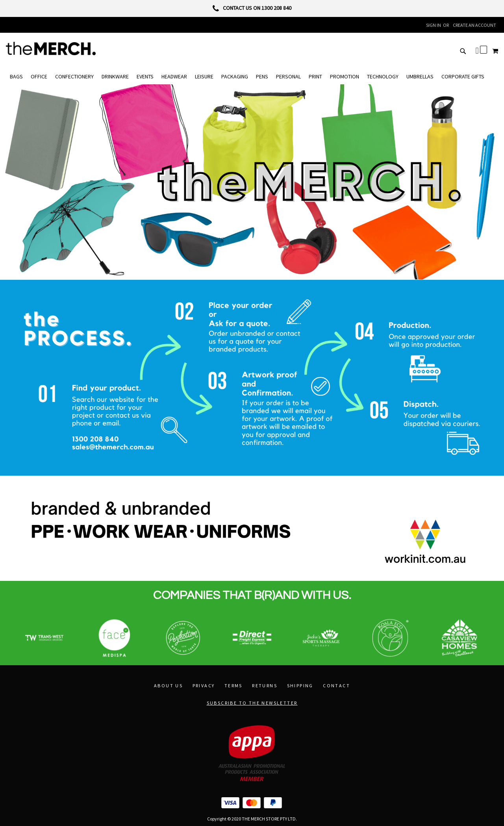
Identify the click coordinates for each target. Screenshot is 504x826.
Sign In (434, 25)
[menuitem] (16, 77)
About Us (168, 686)
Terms (233, 686)
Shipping (300, 686)
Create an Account (474, 25)
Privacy (204, 686)
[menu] (252, 77)
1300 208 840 (276, 8)
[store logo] (51, 48)
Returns (265, 686)
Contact (336, 686)
